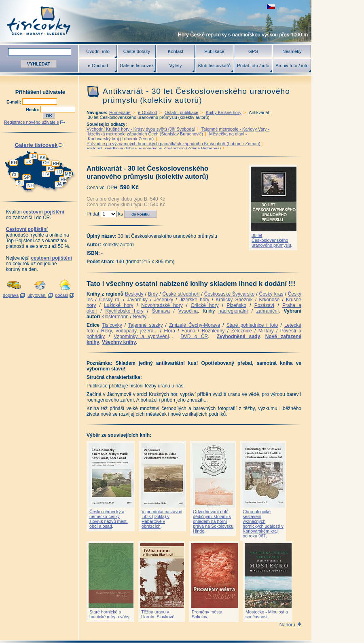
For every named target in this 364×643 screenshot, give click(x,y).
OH (46, 163)
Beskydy (134, 294)
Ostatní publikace (181, 112)
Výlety (175, 66)
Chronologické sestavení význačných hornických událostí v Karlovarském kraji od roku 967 (263, 524)
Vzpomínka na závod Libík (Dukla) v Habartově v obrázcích (162, 519)
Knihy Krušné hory (224, 112)
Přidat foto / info (253, 66)
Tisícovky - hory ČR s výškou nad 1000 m (156, 21)
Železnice (241, 331)
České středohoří (181, 294)
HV (46, 174)
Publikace (214, 51)
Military (266, 331)
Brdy (153, 294)
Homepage (120, 112)
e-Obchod (98, 66)
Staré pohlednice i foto (252, 325)
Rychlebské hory (124, 311)
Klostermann (115, 317)
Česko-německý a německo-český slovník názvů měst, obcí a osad (109, 519)
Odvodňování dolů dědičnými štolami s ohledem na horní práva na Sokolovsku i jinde (213, 521)
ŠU (20, 183)
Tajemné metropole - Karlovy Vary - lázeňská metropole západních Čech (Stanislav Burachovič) (178, 131)
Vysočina (188, 311)
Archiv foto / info (292, 66)
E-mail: (14, 102)
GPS (253, 51)
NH (31, 186)
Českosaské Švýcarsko (230, 294)
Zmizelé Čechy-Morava (195, 325)
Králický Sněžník (234, 300)
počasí (62, 295)
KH (14, 163)
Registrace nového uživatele (32, 122)
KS (51, 168)
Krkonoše (269, 300)
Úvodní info (98, 51)
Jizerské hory (195, 300)
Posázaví (264, 305)
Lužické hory (119, 305)
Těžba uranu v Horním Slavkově (158, 614)
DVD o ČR (194, 336)
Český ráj (110, 300)
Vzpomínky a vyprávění (141, 336)
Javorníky (137, 300)
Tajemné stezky (145, 325)
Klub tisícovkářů (214, 66)
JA (59, 184)
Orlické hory (204, 305)
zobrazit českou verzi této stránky (271, 7)
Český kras (271, 294)
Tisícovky (112, 325)
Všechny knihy (119, 342)
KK (42, 157)
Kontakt (176, 51)
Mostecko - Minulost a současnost (267, 614)
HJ (59, 172)
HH (64, 179)
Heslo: (33, 110)
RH (56, 163)
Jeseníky (164, 300)
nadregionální (233, 311)
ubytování (37, 295)
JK (29, 161)
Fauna (188, 331)
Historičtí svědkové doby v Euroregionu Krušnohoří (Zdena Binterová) (154, 148)
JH (34, 156)
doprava (11, 295)
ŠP (27, 177)
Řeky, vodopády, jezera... (129, 331)
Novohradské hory (162, 305)
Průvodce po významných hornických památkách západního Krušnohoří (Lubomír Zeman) (174, 144)
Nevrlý (140, 317)
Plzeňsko (236, 305)
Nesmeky (292, 51)
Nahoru (287, 625)
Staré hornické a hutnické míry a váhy (109, 614)
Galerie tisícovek (137, 66)
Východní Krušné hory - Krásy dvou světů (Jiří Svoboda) (141, 129)
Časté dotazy (137, 51)
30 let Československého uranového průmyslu (271, 240)
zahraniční (268, 311)
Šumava (161, 311)
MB (68, 174)
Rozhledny (213, 331)
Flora (169, 331)
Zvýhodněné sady (238, 336)
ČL (15, 175)
